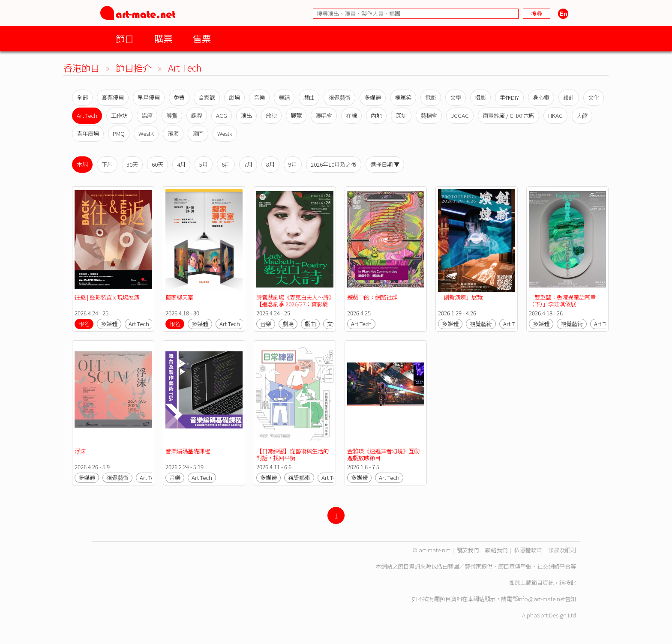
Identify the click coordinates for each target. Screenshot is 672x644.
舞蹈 (284, 97)
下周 (107, 164)
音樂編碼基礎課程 (188, 451)
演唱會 (324, 115)
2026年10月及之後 (334, 164)
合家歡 (207, 97)
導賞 (172, 115)
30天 (132, 164)
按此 (570, 583)
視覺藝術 (339, 97)
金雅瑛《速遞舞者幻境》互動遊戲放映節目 (383, 454)
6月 (226, 164)
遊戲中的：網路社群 (372, 297)
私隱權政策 (528, 550)
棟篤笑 (403, 97)
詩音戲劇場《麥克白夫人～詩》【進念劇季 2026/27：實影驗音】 (294, 304)
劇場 (234, 97)
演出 (246, 115)
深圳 (401, 115)
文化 (594, 97)
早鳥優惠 (149, 97)
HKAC (555, 115)
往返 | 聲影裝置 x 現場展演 (107, 297)
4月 (181, 164)
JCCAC (460, 115)
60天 (157, 164)
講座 (147, 115)
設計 (569, 97)
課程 (197, 115)
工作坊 (119, 115)
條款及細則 (562, 550)
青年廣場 (88, 133)
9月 (293, 164)
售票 (202, 38)
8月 (270, 164)
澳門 (198, 133)
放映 (271, 115)
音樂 (259, 97)
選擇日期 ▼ (385, 164)
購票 (163, 38)
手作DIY (509, 97)
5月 (204, 164)
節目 (125, 38)
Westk (225, 133)
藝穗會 (429, 115)
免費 (179, 97)
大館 (582, 115)
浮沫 (80, 451)
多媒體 (373, 97)
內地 (376, 115)
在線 (351, 115)
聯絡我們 (496, 550)
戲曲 (309, 97)
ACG (222, 115)
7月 (248, 164)
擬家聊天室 (180, 297)
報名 (84, 324)
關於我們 (468, 550)
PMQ (119, 133)
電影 (431, 97)
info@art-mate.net (541, 599)
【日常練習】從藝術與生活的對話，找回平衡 (292, 454)
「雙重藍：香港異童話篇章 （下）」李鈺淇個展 (563, 301)
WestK (146, 133)
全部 (82, 97)
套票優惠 (113, 97)
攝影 (480, 97)
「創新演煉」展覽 (460, 297)
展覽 (296, 115)
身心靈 (541, 97)
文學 (456, 97)
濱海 (173, 133)
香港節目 (81, 67)
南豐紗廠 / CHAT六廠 (508, 115)
